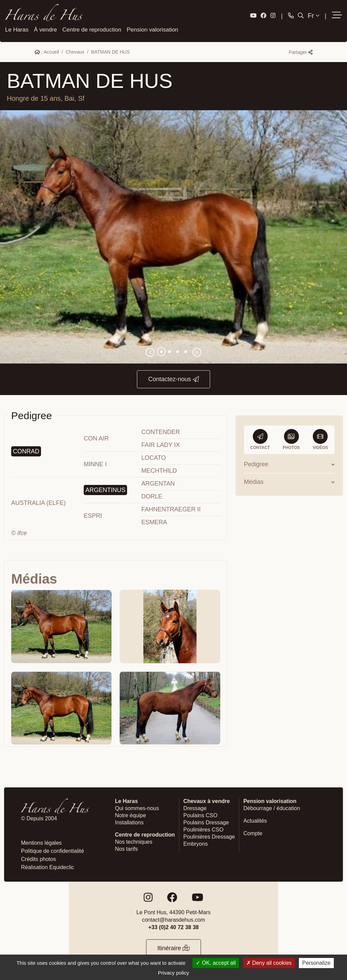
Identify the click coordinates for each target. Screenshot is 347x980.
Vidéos (320, 438)
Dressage (195, 807)
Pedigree (289, 463)
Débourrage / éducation (272, 807)
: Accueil (47, 51)
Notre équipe (130, 814)
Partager (301, 51)
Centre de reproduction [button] (92, 29)
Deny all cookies (269, 963)
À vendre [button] (45, 29)
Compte (253, 832)
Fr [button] (313, 15)
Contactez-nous (173, 378)
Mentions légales (41, 842)
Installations (129, 821)
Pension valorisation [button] (152, 29)
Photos (291, 438)
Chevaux (75, 51)
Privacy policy (173, 973)
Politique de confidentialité (53, 850)
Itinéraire (173, 947)
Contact (260, 438)
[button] (337, 15)
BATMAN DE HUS (110, 51)
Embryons (196, 843)
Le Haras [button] (17, 29)
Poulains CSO (200, 814)
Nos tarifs (126, 848)
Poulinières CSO (203, 829)
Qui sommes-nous (137, 807)
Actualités (255, 820)
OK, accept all (216, 963)
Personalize (317, 963)
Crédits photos (38, 858)
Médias (289, 481)
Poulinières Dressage (209, 836)
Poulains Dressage (206, 821)
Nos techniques (134, 841)
